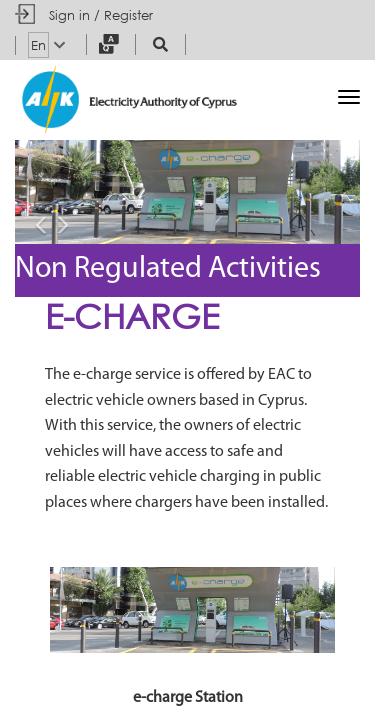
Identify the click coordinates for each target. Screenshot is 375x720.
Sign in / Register (101, 15)
